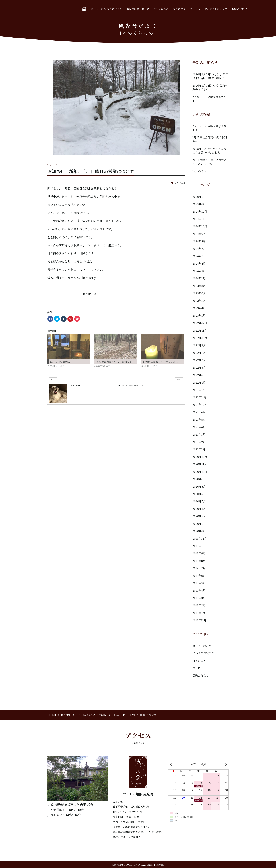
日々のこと (180, 183)
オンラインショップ (216, 9)
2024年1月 (199, 278)
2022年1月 (199, 382)
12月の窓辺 (199, 171)
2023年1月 (199, 315)
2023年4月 (199, 308)
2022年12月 (200, 323)
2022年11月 (200, 330)
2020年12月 (200, 457)
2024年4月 (199, 263)
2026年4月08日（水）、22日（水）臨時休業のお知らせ (210, 76)
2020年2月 (199, 524)
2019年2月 (199, 605)
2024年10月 (200, 226)
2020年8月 (199, 486)
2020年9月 (199, 479)
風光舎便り (179, 9)
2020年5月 (199, 501)
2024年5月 (199, 256)
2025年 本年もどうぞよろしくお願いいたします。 (209, 150)
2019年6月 (199, 576)
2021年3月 (199, 434)
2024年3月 (199, 271)
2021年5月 (199, 420)
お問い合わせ (239, 9)
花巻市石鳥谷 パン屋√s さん (160, 362)
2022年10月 (200, 338)
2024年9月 (199, 234)
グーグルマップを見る (127, 837)
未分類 (196, 668)
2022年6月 (199, 360)
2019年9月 (199, 553)
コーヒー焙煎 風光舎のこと (107, 9)
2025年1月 (199, 204)
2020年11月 (200, 464)
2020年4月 (199, 509)
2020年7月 (199, 494)
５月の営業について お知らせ (114, 362)
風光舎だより (201, 675)
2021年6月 (199, 412)
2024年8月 (199, 241)
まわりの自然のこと (205, 653)
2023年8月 (199, 286)
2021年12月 (200, 390)
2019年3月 (199, 598)
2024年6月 (199, 249)
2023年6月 (199, 293)
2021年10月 (200, 405)
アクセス (195, 9)
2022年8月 (199, 353)
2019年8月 (199, 561)
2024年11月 (200, 219)
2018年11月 (199, 620)
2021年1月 (199, 449)
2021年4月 (199, 427)
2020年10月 (200, 472)
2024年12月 (200, 211)
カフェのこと (161, 9)
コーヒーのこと (202, 646)
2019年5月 (199, 583)
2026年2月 (199, 197)
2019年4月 (199, 590)
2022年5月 (199, 367)
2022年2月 (199, 375)
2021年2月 (199, 442)
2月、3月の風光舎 (60, 362)
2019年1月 (199, 613)
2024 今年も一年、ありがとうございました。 (210, 162)
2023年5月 (199, 301)
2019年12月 (200, 538)
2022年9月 (199, 345)
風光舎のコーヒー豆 (138, 9)
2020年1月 (199, 531)
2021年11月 (199, 397)
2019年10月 (200, 546)
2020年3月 (199, 516)
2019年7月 (199, 568)
